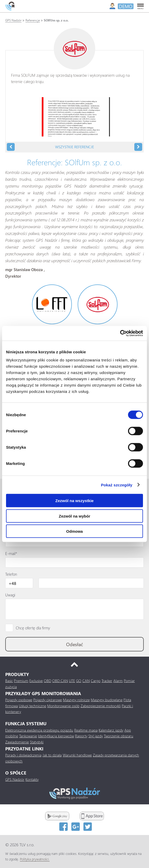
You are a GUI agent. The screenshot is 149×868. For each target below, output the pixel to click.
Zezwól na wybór (74, 516)
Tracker (107, 681)
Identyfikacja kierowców (56, 736)
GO (79, 681)
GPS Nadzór (13, 20)
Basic (9, 681)
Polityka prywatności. (35, 859)
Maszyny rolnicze (76, 700)
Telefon (11, 574)
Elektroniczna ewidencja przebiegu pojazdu (39, 730)
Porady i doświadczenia (23, 755)
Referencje (33, 20)
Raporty (81, 736)
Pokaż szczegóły (117, 485)
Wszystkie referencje (74, 147)
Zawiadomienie (17, 742)
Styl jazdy (96, 736)
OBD (47, 681)
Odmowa (74, 531)
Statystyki (37, 742)
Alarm (118, 681)
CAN (86, 681)
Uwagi (10, 595)
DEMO (126, 6)
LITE (72, 681)
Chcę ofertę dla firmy (33, 628)
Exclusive (36, 681)
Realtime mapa (86, 730)
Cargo (96, 681)
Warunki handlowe (77, 755)
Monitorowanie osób (63, 706)
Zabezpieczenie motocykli (101, 706)
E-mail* (11, 553)
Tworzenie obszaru (119, 736)
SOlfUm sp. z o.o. (56, 20)
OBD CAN (60, 681)
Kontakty (32, 779)
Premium (21, 681)
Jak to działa (52, 755)
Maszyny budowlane (107, 700)
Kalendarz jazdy (111, 730)
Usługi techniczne (33, 706)
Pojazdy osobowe (19, 700)
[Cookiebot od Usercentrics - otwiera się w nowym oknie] (120, 333)
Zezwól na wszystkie (74, 501)
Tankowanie (28, 736)
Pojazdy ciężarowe (48, 700)
